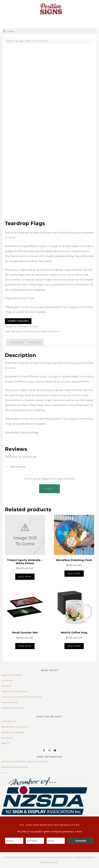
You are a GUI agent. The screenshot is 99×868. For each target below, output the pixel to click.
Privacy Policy (49, 863)
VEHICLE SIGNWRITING (15, 692)
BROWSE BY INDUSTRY (15, 727)
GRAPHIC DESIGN (12, 675)
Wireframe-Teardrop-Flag (22, 432)
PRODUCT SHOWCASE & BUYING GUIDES (25, 762)
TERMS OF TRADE (84, 857)
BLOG (5, 773)
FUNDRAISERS (10, 703)
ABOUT (5, 743)
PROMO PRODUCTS (13, 708)
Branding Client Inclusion (25, 331)
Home (10, 41)
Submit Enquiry (18, 321)
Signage (19, 41)
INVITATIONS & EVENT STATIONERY (22, 697)
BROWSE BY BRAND (13, 732)
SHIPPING (7, 738)
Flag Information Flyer (20, 298)
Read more (25, 577)
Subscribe (81, 841)
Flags (28, 41)
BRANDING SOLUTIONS (15, 767)
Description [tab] (16, 342)
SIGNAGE (7, 686)
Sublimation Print (50, 331)
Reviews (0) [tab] (35, 342)
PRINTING (7, 681)
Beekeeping (25, 326)
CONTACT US (9, 721)
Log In (49, 489)
